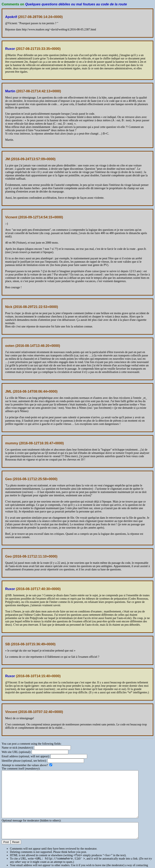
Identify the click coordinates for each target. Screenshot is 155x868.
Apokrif (11, 17)
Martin (10, 91)
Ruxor (10, 49)
